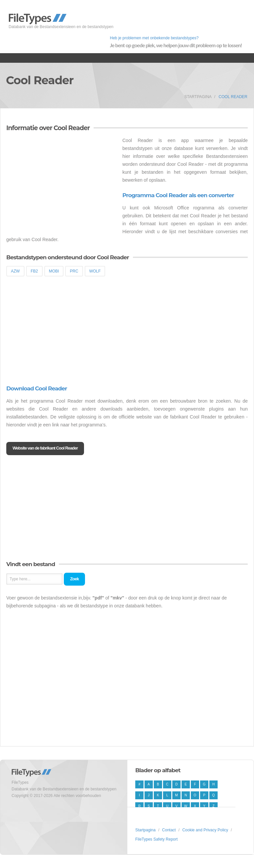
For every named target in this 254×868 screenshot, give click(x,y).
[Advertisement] (62, 183)
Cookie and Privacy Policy (205, 830)
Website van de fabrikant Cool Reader (45, 448)
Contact (169, 830)
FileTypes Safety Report (156, 839)
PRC (74, 271)
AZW (15, 271)
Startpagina (198, 97)
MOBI (54, 271)
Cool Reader (233, 97)
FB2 (34, 271)
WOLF (95, 271)
